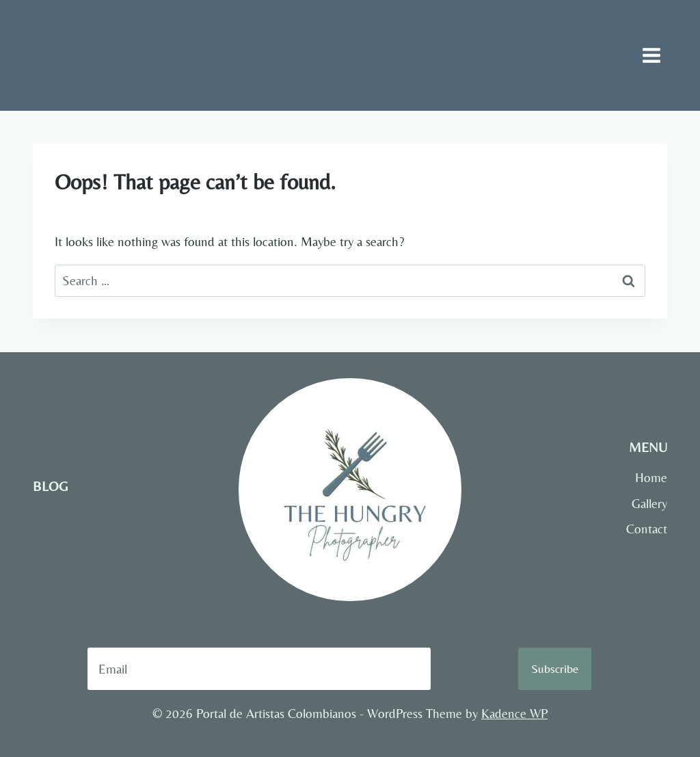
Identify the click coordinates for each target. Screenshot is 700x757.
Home (651, 477)
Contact (647, 529)
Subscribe (555, 668)
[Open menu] (651, 55)
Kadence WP (514, 713)
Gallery (649, 503)
